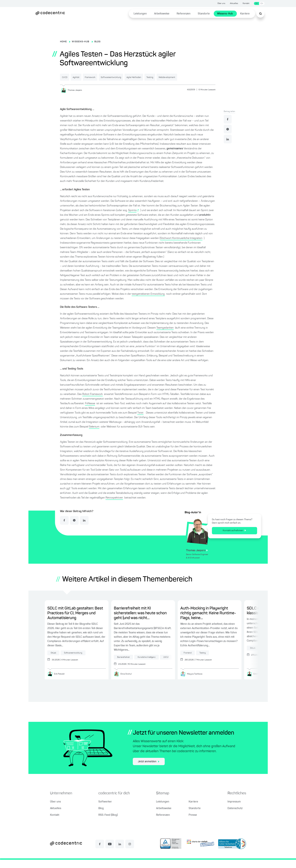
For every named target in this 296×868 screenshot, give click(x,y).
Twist (140, 420)
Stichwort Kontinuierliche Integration (181, 246)
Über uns (221, 3)
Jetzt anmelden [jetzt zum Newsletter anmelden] (149, 770)
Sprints (132, 218)
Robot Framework (92, 402)
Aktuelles (234, 3)
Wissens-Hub (225, 14)
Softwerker (105, 810)
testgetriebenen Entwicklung (148, 302)
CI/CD (68, 77)
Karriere (245, 14)
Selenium (94, 434)
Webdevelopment (74, 85)
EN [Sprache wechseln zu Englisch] (262, 4)
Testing (188, 77)
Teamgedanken (165, 336)
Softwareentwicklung (134, 77)
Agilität (85, 77)
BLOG (97, 42)
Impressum (234, 810)
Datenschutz (235, 817)
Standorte (204, 14)
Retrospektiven (114, 505)
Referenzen (184, 14)
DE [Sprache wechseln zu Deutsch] (257, 4)
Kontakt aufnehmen (234, 538)
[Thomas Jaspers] (73, 98)
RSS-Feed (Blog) (108, 823)
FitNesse (90, 411)
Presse (193, 823)
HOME (63, 42)
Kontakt (246, 3)
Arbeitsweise (162, 14)
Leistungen (140, 14)
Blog (101, 817)
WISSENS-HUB (81, 42)
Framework (105, 77)
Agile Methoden (165, 77)
